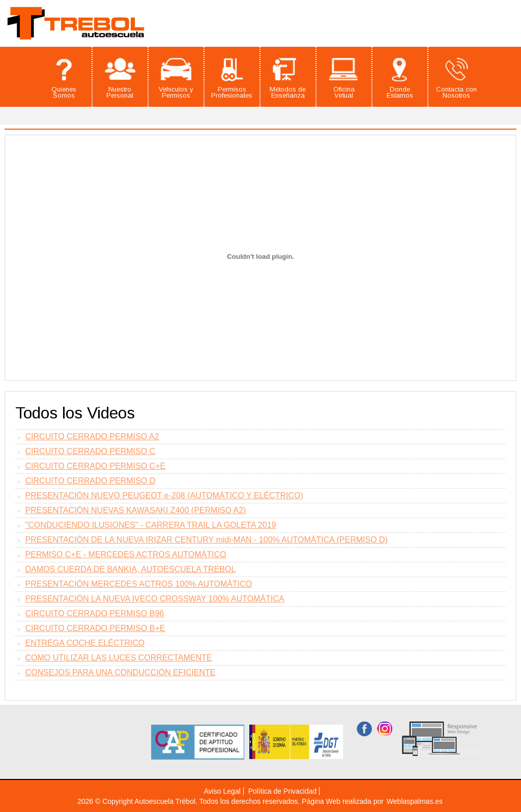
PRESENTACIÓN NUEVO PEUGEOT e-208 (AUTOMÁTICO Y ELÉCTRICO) (164, 495)
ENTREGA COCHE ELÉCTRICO (85, 643)
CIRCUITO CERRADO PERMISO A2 (92, 437)
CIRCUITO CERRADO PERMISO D (91, 481)
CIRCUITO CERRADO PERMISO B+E (95, 628)
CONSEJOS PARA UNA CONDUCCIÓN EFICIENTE (121, 672)
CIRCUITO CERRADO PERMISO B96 (95, 613)
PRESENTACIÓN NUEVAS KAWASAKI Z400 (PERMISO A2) (136, 510)
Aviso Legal (222, 791)
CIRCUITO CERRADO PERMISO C (91, 451)
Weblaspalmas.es (415, 801)
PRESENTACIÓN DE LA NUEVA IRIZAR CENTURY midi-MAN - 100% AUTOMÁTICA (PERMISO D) (207, 540)
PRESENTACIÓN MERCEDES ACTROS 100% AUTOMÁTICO (139, 584)
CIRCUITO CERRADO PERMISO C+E (96, 466)
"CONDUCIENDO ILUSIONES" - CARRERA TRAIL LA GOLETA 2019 (151, 525)
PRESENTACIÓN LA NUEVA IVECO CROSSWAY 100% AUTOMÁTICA (155, 599)
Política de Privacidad (283, 791)
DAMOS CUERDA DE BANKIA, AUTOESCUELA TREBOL (131, 569)
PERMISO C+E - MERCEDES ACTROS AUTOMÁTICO (126, 554)
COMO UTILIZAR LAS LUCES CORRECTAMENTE (119, 658)
